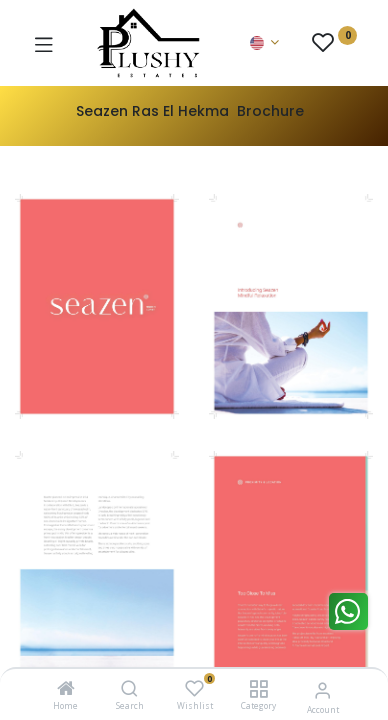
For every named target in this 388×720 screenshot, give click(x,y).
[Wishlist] (194, 688)
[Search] (129, 689)
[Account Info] (322, 689)
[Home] (66, 689)
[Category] (258, 689)
